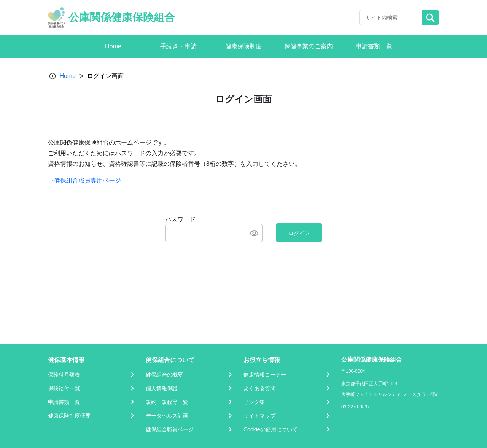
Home (68, 76)
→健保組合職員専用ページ (84, 180)
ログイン (299, 233)
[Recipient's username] (391, 17)
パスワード (180, 219)
